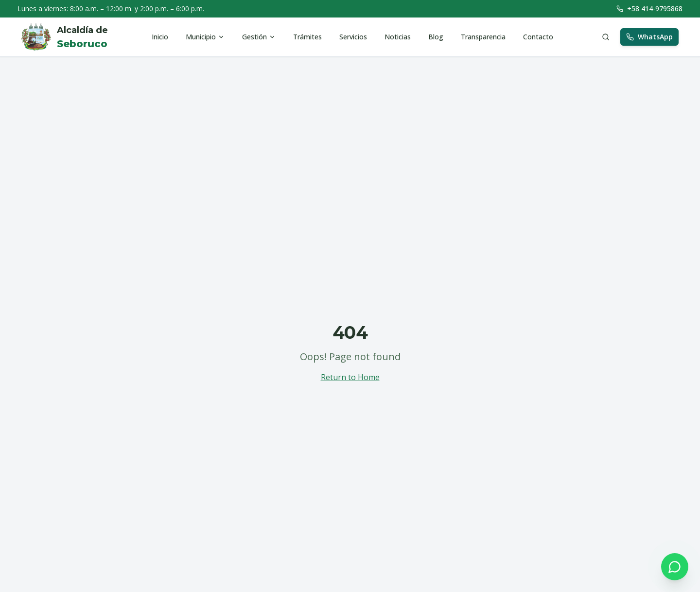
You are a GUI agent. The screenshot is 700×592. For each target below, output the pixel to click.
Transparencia (483, 37)
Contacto (538, 37)
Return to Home (350, 377)
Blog (436, 37)
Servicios (353, 37)
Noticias (398, 37)
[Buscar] (606, 37)
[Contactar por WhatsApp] (675, 567)
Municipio (205, 37)
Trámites (307, 37)
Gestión (259, 37)
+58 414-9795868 (649, 9)
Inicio (160, 37)
